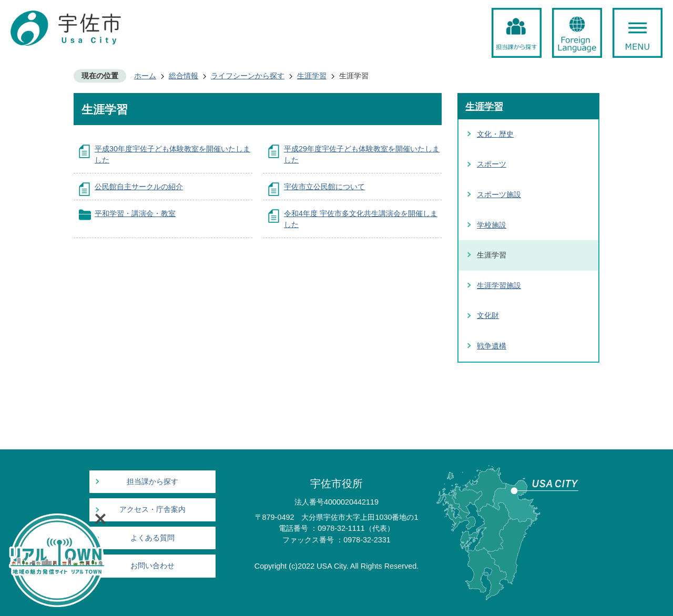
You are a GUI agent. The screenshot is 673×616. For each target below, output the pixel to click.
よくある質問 (152, 538)
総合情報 (183, 76)
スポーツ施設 (499, 194)
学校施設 (492, 225)
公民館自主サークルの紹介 (139, 187)
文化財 (488, 315)
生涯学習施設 (499, 285)
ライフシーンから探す (248, 76)
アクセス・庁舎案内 (152, 510)
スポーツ (492, 164)
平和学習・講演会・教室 (135, 213)
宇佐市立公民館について (324, 187)
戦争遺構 (492, 346)
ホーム (145, 76)
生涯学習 (312, 76)
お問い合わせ (152, 566)
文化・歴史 (495, 134)
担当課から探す (152, 482)
